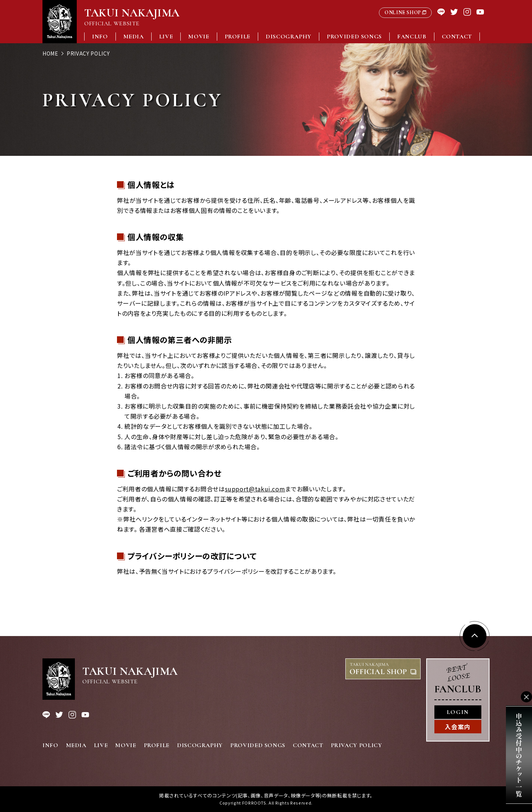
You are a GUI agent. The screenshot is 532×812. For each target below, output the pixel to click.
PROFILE (237, 37)
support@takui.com (255, 489)
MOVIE (199, 37)
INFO (100, 37)
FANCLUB (412, 37)
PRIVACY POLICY (357, 745)
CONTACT (457, 37)
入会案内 (458, 727)
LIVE (166, 37)
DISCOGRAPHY (289, 37)
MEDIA (134, 37)
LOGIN (458, 712)
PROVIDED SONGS (354, 37)
